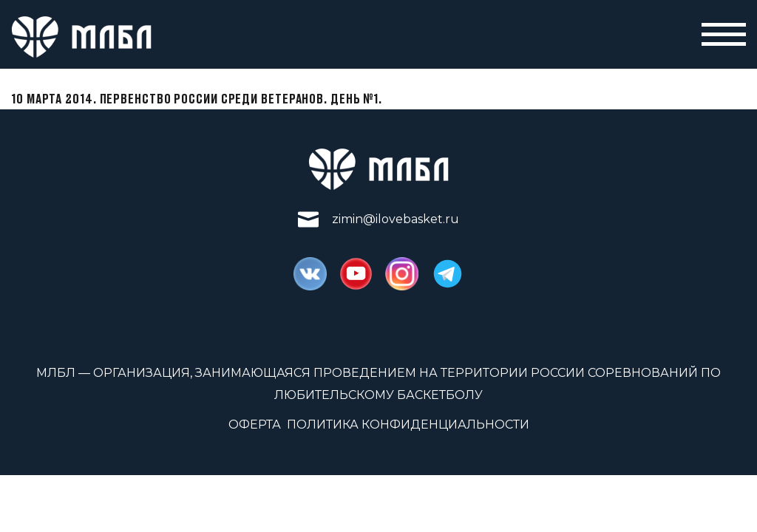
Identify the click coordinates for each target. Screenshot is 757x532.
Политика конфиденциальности (408, 424)
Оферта (255, 424)
